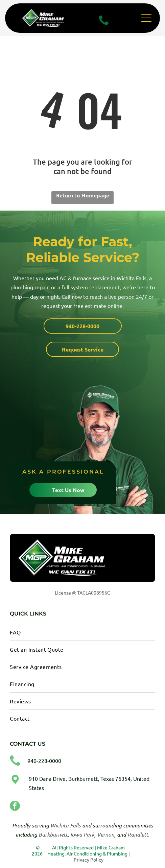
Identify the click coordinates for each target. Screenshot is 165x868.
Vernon (106, 834)
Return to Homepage (83, 195)
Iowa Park (82, 834)
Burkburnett (53, 834)
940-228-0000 (44, 761)
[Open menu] (146, 18)
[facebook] (15, 807)
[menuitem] (82, 632)
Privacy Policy (89, 860)
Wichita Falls (66, 825)
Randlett (138, 834)
